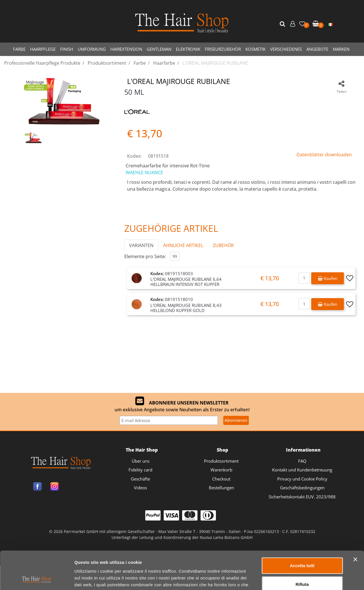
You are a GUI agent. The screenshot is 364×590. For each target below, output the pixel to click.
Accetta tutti (302, 479)
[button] (283, 24)
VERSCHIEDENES (286, 49)
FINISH (67, 49)
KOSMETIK (255, 49)
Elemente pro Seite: (145, 256)
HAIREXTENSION (126, 49)
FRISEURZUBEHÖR (223, 49)
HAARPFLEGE (43, 49)
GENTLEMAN (159, 49)
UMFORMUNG (92, 49)
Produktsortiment (221, 461)
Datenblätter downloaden (324, 155)
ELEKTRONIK (188, 49)
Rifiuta (302, 497)
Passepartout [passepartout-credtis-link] (207, 562)
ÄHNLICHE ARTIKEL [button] (183, 245)
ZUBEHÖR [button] (223, 245)
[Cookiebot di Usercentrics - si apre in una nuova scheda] (37, 528)
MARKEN (341, 49)
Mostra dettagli (298, 528)
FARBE (19, 49)
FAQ (302, 461)
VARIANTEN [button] (141, 245)
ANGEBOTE (317, 49)
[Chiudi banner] (355, 473)
